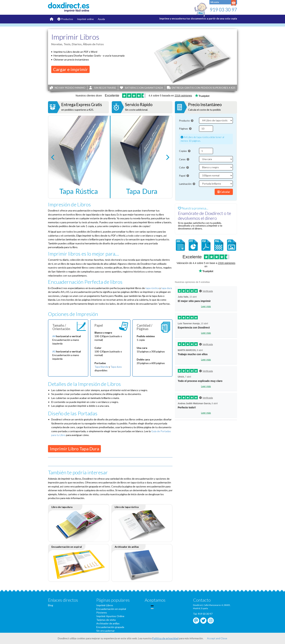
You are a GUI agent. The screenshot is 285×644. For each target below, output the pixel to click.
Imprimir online (85, 19)
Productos (67, 19)
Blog (51, 605)
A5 (54, 351)
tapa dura (167, 288)
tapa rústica (152, 288)
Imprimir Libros (105, 605)
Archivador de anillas (108, 623)
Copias (185, 151)
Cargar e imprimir (70, 69)
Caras (184, 159)
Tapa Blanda (101, 367)
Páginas (185, 129)
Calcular (224, 192)
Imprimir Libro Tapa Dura (74, 449)
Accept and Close (217, 638)
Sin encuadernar (106, 631)
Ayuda (101, 19)
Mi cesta (215, 2)
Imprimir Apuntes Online (110, 616)
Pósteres (102, 612)
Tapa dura (116, 367)
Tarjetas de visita (106, 620)
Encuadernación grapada (110, 627)
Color (184, 167)
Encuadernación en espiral (111, 609)
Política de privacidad (165, 638)
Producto (186, 121)
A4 (54, 336)
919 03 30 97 (223, 10)
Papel (184, 176)
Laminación (187, 184)
